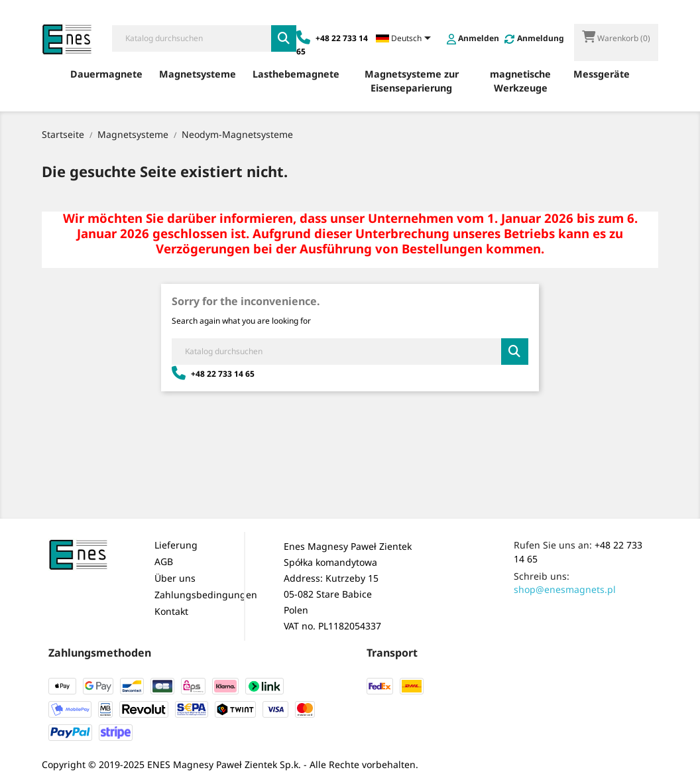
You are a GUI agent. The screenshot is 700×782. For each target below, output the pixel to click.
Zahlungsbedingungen (206, 595)
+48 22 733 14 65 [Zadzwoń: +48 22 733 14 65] (213, 374)
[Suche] (192, 38)
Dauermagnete (106, 74)
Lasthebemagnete (296, 74)
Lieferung (176, 545)
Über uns (175, 578)
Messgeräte (602, 74)
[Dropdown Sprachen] (406, 39)
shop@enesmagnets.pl (565, 589)
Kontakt (171, 611)
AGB (164, 561)
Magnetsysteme (198, 74)
